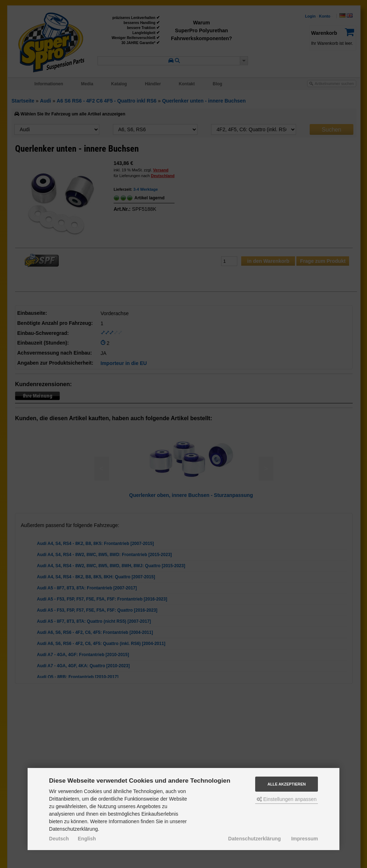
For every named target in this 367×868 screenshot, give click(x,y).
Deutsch (59, 839)
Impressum (304, 839)
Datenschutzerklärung (255, 839)
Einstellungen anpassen (287, 799)
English (87, 839)
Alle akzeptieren (287, 784)
